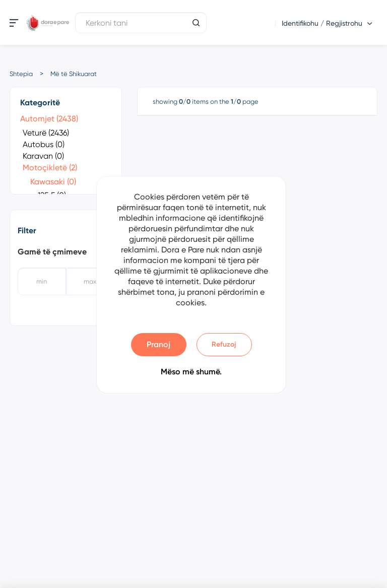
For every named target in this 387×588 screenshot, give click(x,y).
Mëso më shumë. (191, 372)
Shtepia (21, 74)
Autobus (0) (44, 144)
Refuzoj (224, 344)
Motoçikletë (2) (50, 168)
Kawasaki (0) (53, 182)
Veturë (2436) (46, 133)
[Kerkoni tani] (141, 23)
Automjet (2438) (49, 119)
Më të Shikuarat (74, 74)
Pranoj (158, 344)
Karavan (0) (43, 156)
